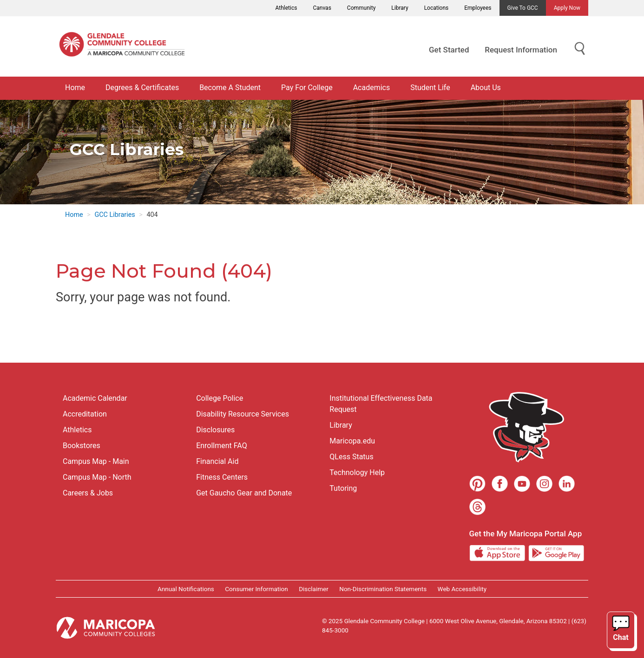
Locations (437, 8)
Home (75, 88)
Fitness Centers (222, 477)
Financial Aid (217, 461)
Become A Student (230, 88)
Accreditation (85, 414)
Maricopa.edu (352, 441)
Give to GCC (523, 8)
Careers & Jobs (88, 493)
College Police (220, 398)
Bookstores (82, 446)
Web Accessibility (462, 589)
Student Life (430, 88)
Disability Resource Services (243, 414)
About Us (486, 88)
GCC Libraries (115, 215)
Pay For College (307, 88)
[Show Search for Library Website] (580, 49)
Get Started (449, 50)
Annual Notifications (186, 589)
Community (361, 8)
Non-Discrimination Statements (383, 589)
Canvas (322, 8)
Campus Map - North (97, 477)
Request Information (521, 50)
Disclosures (215, 430)
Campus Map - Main (96, 461)
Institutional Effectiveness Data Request (381, 404)
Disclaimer (314, 589)
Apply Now (567, 8)
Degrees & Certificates (142, 88)
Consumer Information (256, 589)
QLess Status (351, 457)
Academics (372, 88)
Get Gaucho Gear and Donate (244, 493)
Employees (478, 8)
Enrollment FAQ (222, 446)
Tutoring (343, 488)
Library (400, 8)
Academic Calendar (95, 398)
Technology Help (357, 472)
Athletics (286, 8)
